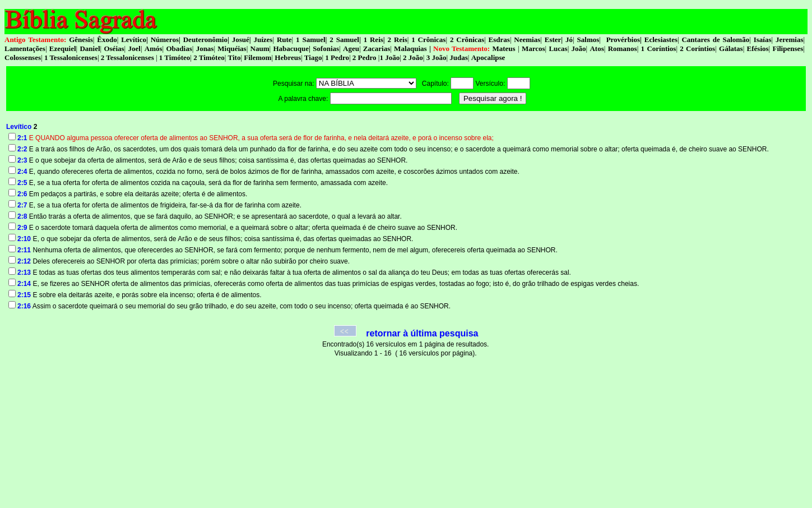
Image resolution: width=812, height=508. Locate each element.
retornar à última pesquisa (422, 333)
